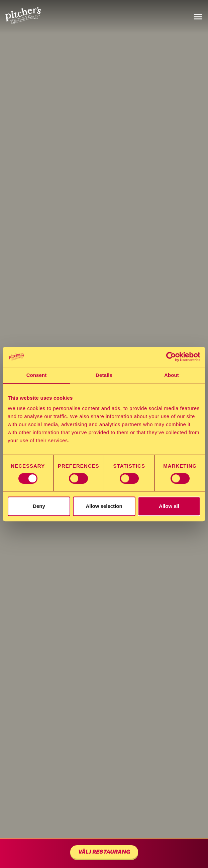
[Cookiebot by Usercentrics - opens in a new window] (171, 357)
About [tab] (172, 375)
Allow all (169, 506)
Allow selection (104, 506)
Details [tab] (104, 375)
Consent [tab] (37, 375)
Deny (39, 506)
